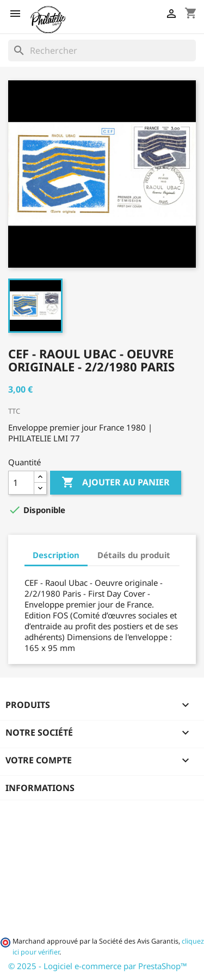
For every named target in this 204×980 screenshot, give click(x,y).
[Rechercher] (102, 50)
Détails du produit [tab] (134, 555)
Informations (40, 788)
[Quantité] (21, 483)
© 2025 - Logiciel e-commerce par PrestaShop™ (98, 966)
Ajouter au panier (116, 483)
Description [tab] (56, 555)
